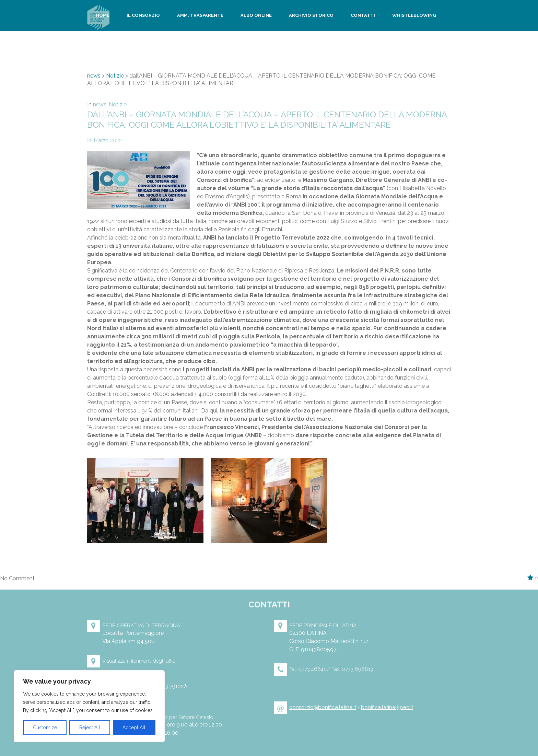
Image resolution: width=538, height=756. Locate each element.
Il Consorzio (143, 16)
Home (103, 16)
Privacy (105, 47)
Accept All (134, 728)
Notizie (115, 76)
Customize (45, 728)
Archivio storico (311, 16)
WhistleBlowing (414, 16)
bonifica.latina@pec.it (387, 707)
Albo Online (256, 16)
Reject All (90, 728)
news (94, 76)
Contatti (363, 16)
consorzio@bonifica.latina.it (323, 707)
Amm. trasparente (200, 16)
